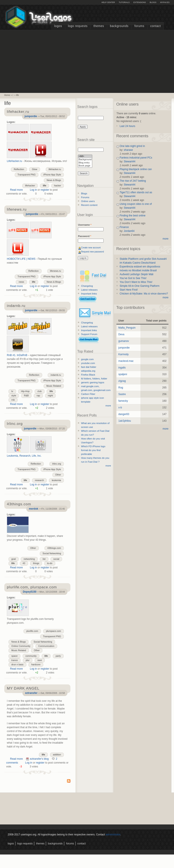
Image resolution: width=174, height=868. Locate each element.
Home (7, 95)
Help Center (108, 2)
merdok (33, 509)
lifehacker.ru (55, 169)
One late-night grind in (132, 146)
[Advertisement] (87, 61)
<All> (85, 156)
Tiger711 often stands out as (136, 192)
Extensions (140, 2)
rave (40, 660)
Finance (124, 227)
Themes (99, 26)
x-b (120, 408)
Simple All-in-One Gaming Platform (140, 286)
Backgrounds (119, 26)
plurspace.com (54, 631)
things (36, 563)
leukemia (56, 480)
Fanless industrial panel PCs (136, 158)
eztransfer (31, 693)
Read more (16, 190)
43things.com (54, 548)
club (40, 391)
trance (15, 660)
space (14, 656)
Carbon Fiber (88, 394)
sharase (128, 150)
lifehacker (30, 186)
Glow (35, 169)
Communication (46, 646)
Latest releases (89, 290)
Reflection (19, 169)
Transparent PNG (27, 175)
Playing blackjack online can (136, 169)
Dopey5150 (30, 592)
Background (85, 160)
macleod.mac (126, 361)
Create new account (91, 248)
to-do (50, 563)
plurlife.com (32, 631)
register (45, 190)
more (108, 406)
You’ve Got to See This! (133, 278)
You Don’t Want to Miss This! (136, 282)
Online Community (21, 646)
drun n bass (17, 664)
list (44, 559)
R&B (26, 396)
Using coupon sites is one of (136, 204)
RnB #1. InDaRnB (17, 355)
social (56, 559)
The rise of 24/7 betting (133, 181)
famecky (123, 401)
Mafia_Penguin (127, 328)
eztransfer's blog (39, 759)
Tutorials (124, 2)
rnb (13, 400)
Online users (88, 201)
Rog (121, 388)
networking (29, 559)
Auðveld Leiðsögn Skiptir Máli (136, 274)
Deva (121, 334)
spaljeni (123, 374)
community (31, 656)
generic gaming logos (93, 382)
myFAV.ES (165, 2)
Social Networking (52, 553)
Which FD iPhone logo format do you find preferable (93, 450)
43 (24, 563)
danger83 (124, 414)
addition (57, 755)
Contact (155, 26)
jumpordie (31, 116)
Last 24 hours (127, 126)
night (50, 396)
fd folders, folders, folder (94, 379)
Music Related (54, 386)
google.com (87, 359)
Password (84, 236)
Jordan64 (129, 231)
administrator (113, 835)
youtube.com (88, 363)
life (17, 95)
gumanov (124, 341)
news (21, 282)
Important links (89, 294)
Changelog (87, 286)
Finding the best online (133, 216)
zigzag (122, 381)
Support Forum (89, 334)
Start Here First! (129, 290)
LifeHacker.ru (14, 161)
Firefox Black (88, 375)
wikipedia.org (88, 371)
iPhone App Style (52, 175)
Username (85, 225)
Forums (139, 26)
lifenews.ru (56, 271)
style (14, 396)
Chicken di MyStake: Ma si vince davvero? (144, 294)
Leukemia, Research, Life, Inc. (24, 456)
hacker (58, 186)
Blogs (153, 2)
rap (38, 396)
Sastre (122, 394)
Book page (85, 166)
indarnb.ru (56, 375)
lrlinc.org (57, 464)
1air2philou (125, 421)
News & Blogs (54, 180)
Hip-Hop (25, 391)
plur (28, 660)
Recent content (89, 205)
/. (13, 95)
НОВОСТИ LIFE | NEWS (21, 259)
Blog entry (85, 163)
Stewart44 (129, 162)
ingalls (122, 368)
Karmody (123, 354)
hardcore (36, 664)
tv (12, 391)
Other (58, 475)
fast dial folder (89, 367)
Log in (33, 190)
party (58, 656)
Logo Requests (78, 26)
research (39, 480)
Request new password (93, 252)
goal (13, 559)
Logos (58, 26)
